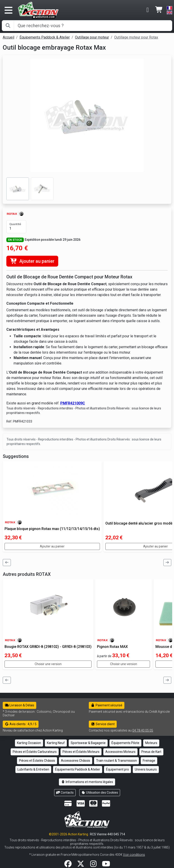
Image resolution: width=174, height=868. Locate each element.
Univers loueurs (146, 769)
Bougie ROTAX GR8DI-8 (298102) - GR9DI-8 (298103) (48, 647)
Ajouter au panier (32, 261)
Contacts (65, 793)
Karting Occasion (29, 743)
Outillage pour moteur (92, 37)
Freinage (149, 761)
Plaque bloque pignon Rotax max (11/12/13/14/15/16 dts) (52, 529)
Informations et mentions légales (87, 782)
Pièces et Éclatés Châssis (37, 761)
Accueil (8, 37)
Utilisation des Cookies (100, 793)
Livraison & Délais (19, 705)
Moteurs (151, 743)
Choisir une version (48, 664)
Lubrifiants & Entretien (33, 769)
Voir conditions (134, 855)
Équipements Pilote (125, 743)
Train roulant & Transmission (116, 761)
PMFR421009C (73, 403)
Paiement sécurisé (107, 705)
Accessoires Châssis (76, 761)
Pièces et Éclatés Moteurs (81, 752)
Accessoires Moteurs (120, 752)
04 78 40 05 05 (143, 730)
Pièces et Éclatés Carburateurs (35, 752)
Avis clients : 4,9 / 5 (21, 724)
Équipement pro (117, 769)
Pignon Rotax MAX (112, 647)
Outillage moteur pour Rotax (136, 37)
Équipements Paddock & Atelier (45, 37)
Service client (103, 724)
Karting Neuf (56, 743)
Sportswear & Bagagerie (88, 743)
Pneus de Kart (151, 752)
